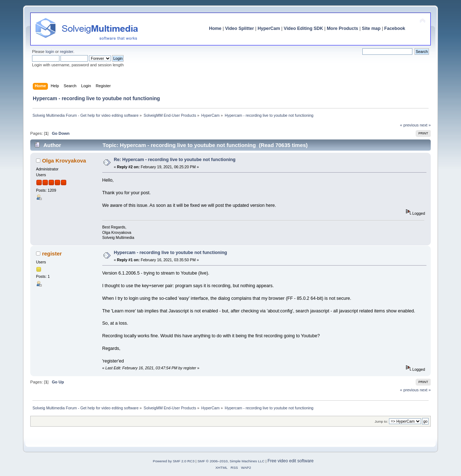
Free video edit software (291, 461)
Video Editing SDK (303, 28)
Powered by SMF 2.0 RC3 (174, 461)
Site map (371, 28)
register (66, 52)
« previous (409, 125)
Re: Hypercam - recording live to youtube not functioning (175, 160)
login (50, 52)
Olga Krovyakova (64, 161)
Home (215, 28)
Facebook (395, 28)
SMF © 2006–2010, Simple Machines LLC (231, 461)
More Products (342, 28)
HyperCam (269, 28)
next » (425, 125)
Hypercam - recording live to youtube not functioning (171, 253)
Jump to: (381, 421)
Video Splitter (240, 28)
